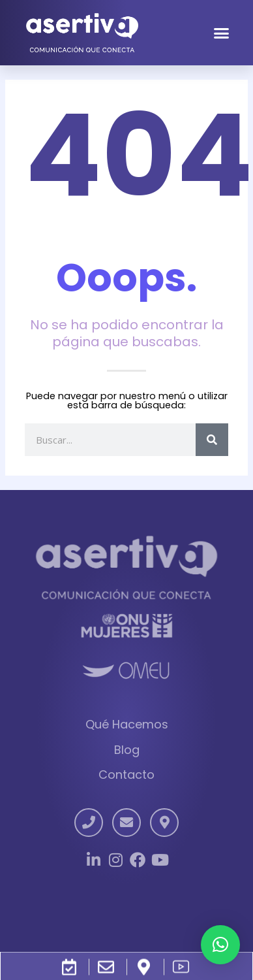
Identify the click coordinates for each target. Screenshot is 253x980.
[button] (221, 33)
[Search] (212, 440)
